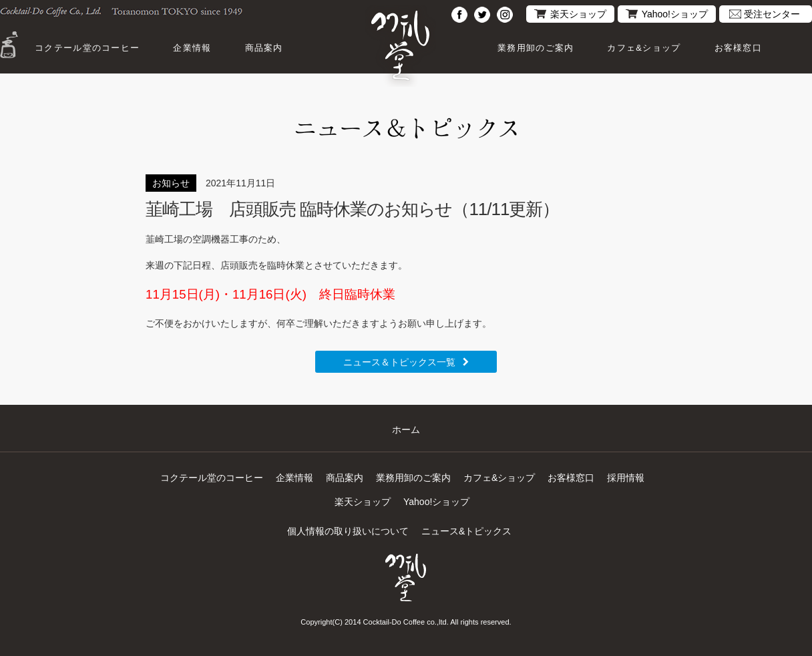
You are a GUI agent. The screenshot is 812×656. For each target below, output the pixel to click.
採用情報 (626, 478)
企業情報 (192, 48)
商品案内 (264, 48)
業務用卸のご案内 (536, 48)
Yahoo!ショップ (675, 14)
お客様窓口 (739, 48)
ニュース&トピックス (466, 531)
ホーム (406, 430)
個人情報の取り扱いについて (348, 531)
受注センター (772, 14)
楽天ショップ (578, 14)
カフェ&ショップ (644, 48)
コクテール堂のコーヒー (87, 48)
